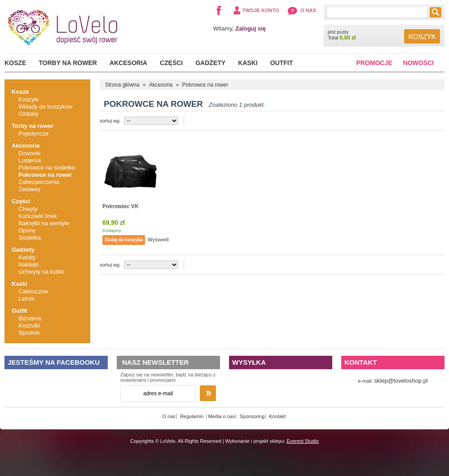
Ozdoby (29, 114)
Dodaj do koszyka (123, 240)
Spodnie (29, 333)
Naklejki (29, 264)
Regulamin (193, 416)
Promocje (374, 63)
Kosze (15, 63)
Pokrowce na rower (45, 175)
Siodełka (30, 238)
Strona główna (122, 85)
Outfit (282, 63)
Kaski (248, 63)
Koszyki (29, 99)
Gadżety (210, 63)
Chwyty (28, 209)
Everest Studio (303, 441)
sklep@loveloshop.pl (401, 381)
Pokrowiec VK (121, 206)
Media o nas (222, 416)
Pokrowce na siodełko (47, 168)
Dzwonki (29, 153)
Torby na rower (68, 63)
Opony (27, 230)
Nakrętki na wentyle (44, 223)
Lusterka (30, 160)
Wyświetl (158, 240)
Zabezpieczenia (39, 182)
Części (171, 63)
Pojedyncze (33, 133)
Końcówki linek (38, 216)
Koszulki (29, 325)
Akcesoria (128, 63)
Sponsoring (252, 416)
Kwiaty (27, 257)
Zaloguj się (251, 28)
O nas (308, 10)
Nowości (418, 63)
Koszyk (422, 36)
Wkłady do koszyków (46, 107)
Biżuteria (30, 318)
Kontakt (277, 416)
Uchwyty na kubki (41, 272)
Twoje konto (261, 10)
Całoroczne (33, 291)
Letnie (26, 299)
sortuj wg (110, 121)
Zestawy (29, 189)
